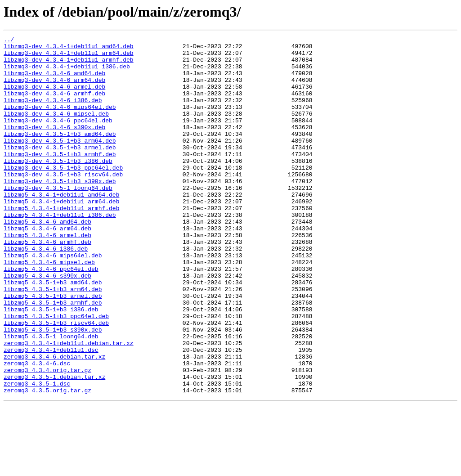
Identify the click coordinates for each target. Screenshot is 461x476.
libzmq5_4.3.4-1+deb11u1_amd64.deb (61, 227)
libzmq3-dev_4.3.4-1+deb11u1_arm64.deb (69, 57)
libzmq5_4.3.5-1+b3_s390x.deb (53, 389)
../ (9, 40)
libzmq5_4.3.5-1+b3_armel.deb (53, 348)
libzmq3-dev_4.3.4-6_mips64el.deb (60, 121)
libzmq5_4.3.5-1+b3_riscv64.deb (56, 381)
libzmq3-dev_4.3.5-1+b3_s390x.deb (60, 211)
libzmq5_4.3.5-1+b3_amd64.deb (53, 332)
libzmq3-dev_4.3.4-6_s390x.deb (54, 146)
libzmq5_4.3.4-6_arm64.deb (47, 267)
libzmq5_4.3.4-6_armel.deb (47, 275)
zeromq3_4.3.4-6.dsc (37, 429)
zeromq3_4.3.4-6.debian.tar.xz (54, 421)
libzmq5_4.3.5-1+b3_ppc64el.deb (56, 373)
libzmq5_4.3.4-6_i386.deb (46, 292)
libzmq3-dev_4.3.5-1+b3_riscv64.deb (63, 202)
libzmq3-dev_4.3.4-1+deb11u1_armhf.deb (69, 65)
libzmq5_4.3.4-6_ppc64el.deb (51, 316)
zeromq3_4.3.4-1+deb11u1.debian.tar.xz (69, 405)
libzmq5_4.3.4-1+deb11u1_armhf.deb (61, 243)
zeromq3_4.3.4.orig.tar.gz (47, 437)
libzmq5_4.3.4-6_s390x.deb (47, 324)
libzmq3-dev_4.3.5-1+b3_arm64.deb (60, 162)
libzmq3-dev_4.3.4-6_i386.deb (53, 113)
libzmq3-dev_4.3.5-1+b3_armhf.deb (60, 178)
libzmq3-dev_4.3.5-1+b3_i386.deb (58, 186)
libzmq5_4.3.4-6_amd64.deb (47, 259)
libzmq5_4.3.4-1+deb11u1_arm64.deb (61, 235)
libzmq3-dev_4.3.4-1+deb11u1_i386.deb (67, 73)
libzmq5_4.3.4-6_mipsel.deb (49, 308)
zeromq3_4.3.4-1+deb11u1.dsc (51, 413)
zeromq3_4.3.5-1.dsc (37, 454)
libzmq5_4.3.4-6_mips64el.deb (53, 300)
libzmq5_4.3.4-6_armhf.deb (47, 283)
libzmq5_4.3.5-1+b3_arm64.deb (53, 340)
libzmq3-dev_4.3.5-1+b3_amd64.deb (60, 154)
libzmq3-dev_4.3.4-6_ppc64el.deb (58, 138)
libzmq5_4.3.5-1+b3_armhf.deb (53, 356)
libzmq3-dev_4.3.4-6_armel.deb (54, 97)
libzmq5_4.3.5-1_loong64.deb (51, 397)
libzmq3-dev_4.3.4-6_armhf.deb (54, 105)
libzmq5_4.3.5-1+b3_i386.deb (51, 364)
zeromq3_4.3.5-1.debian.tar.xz (54, 445)
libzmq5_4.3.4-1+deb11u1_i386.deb (60, 251)
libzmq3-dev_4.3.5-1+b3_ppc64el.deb (63, 194)
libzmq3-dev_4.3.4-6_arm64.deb (54, 89)
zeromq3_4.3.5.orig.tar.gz (47, 462)
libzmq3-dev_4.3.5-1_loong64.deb (58, 219)
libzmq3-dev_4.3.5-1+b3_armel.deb (60, 170)
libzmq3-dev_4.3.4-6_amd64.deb (54, 81)
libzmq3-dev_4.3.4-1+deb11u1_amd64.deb (69, 49)
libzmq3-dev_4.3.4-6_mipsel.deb (56, 130)
